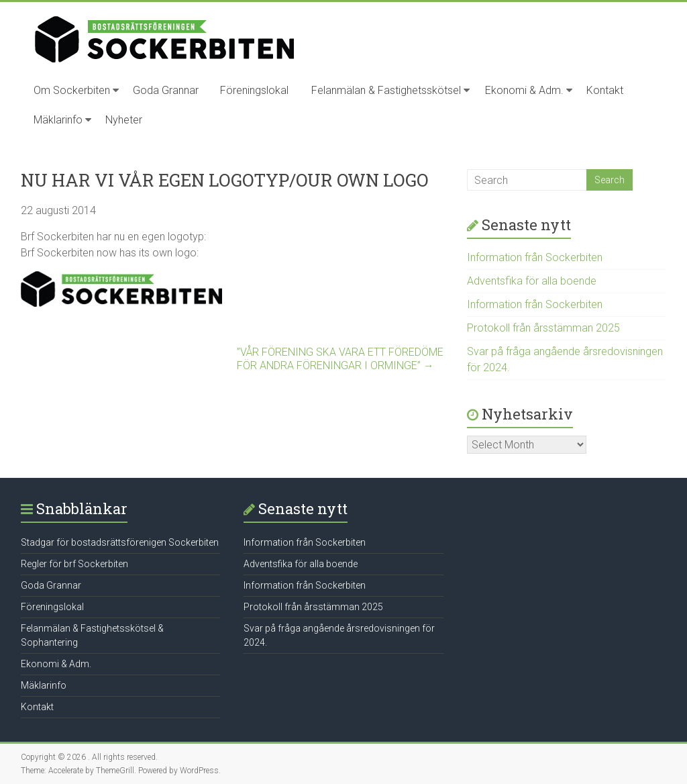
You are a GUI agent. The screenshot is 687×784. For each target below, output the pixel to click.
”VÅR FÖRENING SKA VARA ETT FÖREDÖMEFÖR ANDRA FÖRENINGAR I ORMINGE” (340, 359)
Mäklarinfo (58, 120)
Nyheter (124, 120)
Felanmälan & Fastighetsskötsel (386, 90)
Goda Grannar (166, 90)
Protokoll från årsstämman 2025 (543, 328)
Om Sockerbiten (72, 90)
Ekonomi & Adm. (524, 90)
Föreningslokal (254, 90)
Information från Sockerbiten (535, 257)
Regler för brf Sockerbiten (74, 564)
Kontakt (605, 90)
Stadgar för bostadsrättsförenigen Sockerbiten (120, 542)
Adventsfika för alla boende (532, 281)
